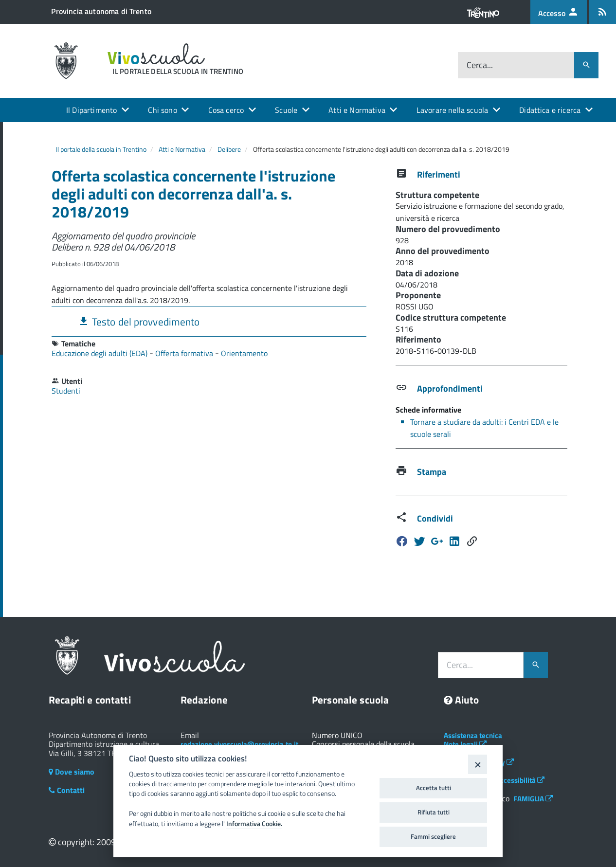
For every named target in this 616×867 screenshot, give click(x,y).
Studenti (66, 391)
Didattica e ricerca (550, 110)
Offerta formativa (185, 353)
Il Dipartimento (91, 110)
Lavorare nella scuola (452, 110)
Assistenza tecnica (473, 735)
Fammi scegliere (433, 836)
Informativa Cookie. (254, 824)
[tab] (209, 321)
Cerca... (480, 65)
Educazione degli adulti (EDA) (100, 353)
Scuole (286, 110)
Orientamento (244, 353)
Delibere (229, 149)
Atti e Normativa (357, 110)
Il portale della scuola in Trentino (101, 149)
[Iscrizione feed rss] (602, 12)
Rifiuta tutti (434, 812)
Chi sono (162, 110)
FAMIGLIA (533, 799)
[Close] (478, 764)
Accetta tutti (434, 788)
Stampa (432, 472)
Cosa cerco (226, 110)
